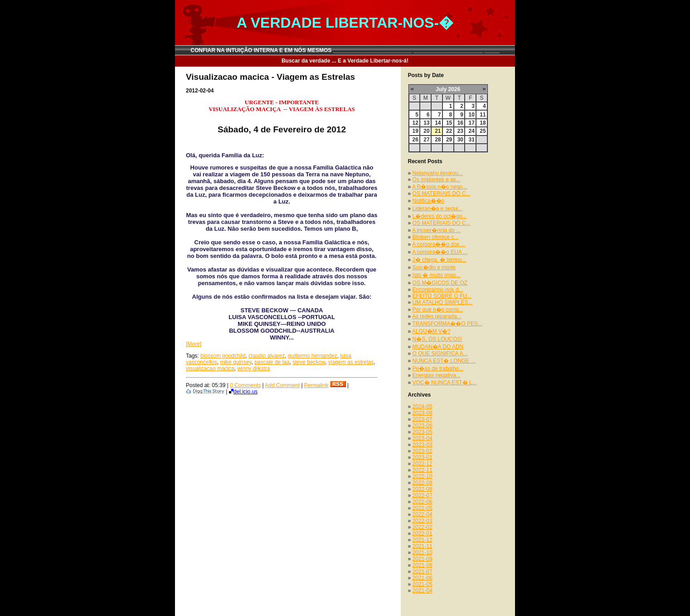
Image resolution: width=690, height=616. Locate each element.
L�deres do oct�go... (440, 216)
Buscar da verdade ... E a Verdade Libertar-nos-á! (345, 61)
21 (438, 131)
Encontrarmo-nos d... (438, 290)
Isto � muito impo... (437, 275)
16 (460, 123)
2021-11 (423, 546)
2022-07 (423, 495)
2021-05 (423, 584)
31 (471, 140)
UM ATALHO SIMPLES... (443, 302)
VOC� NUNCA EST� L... (445, 383)
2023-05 (423, 432)
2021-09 (423, 559)
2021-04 (423, 591)
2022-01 (423, 534)
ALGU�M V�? (431, 331)
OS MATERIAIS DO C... (442, 194)
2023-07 (423, 419)
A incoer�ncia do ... (436, 230)
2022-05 (423, 508)
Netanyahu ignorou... (438, 173)
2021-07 (423, 572)
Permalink (316, 385)
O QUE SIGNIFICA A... (440, 354)
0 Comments (245, 385)
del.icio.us (243, 392)
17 (471, 123)
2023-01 (423, 457)
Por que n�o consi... (438, 310)
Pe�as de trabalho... (438, 369)
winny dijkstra (253, 369)
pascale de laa (272, 362)
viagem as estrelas (351, 362)
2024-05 (423, 407)
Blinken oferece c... (436, 237)
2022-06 (423, 502)
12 (415, 123)
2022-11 (423, 470)
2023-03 (423, 445)
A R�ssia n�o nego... (440, 187)
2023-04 (423, 438)
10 (471, 115)
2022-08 (423, 489)
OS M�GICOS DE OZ (440, 283)
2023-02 (423, 451)
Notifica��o (429, 201)
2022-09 (423, 483)
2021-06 (423, 578)
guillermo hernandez (313, 356)
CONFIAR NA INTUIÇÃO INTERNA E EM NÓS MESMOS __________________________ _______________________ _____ (345, 50)
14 (438, 123)
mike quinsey (236, 362)
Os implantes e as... (437, 179)
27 (426, 140)
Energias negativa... (437, 375)
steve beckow (309, 362)
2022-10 (423, 476)
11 (483, 115)
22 (449, 131)
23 (460, 131)
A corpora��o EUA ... (440, 252)
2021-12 (423, 540)
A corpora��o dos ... (439, 244)
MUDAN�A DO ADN (438, 347)
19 (415, 131)
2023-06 (423, 426)
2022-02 (423, 527)
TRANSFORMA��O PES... (447, 324)
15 (449, 123)
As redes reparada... (437, 316)
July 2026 (448, 89)
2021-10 (423, 553)
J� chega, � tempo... (440, 260)
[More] (194, 344)
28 (438, 140)
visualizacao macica (210, 369)
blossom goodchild (223, 356)
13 (426, 123)
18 (483, 123)
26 (415, 140)
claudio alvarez (267, 356)
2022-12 (423, 464)
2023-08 (423, 413)
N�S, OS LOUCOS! (437, 339)
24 (471, 131)
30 (460, 140)
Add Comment (282, 385)
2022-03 (423, 521)
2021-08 (423, 565)
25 (483, 131)
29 (449, 140)
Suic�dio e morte (434, 267)
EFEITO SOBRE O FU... (442, 296)
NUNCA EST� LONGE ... (444, 361)
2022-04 (423, 514)
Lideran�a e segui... (438, 209)
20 (426, 131)
